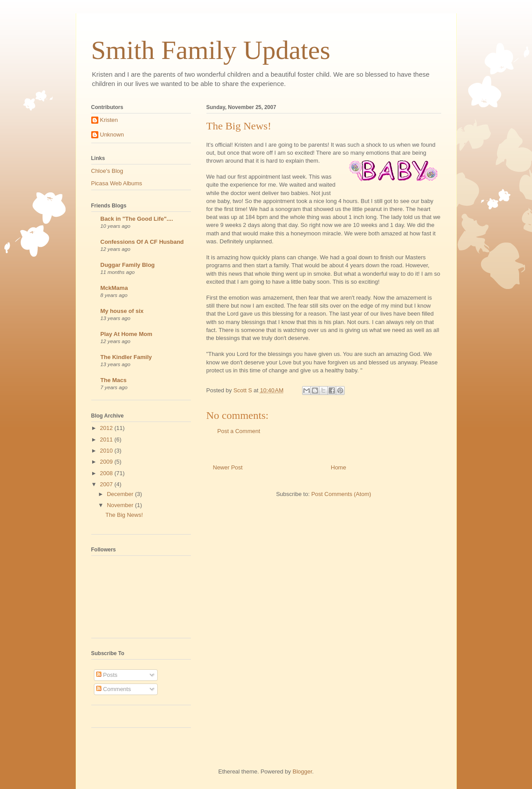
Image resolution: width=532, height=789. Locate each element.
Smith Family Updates (211, 50)
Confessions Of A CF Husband (142, 242)
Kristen (109, 120)
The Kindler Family (126, 357)
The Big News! (124, 515)
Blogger (302, 771)
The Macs (114, 380)
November (121, 505)
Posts (107, 675)
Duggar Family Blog (128, 265)
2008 (107, 473)
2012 (107, 428)
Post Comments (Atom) (341, 494)
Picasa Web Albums (117, 183)
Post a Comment (239, 431)
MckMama (114, 288)
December (121, 494)
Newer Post (228, 467)
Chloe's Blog (107, 171)
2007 (107, 484)
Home (339, 467)
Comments (113, 689)
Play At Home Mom (126, 334)
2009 (107, 462)
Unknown (112, 135)
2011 (107, 439)
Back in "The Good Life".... (137, 219)
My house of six (122, 311)
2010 (107, 451)
